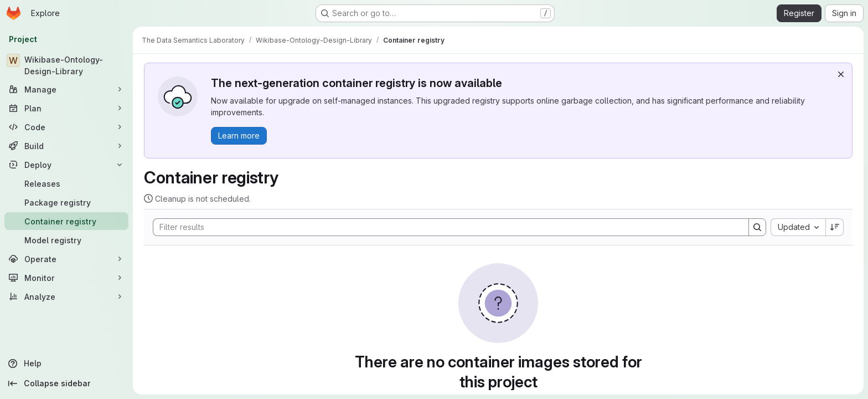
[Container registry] (66, 221)
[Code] (66, 127)
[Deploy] (66, 165)
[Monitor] (66, 278)
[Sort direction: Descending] (835, 227)
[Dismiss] (841, 74)
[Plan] (66, 108)
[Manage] (66, 89)
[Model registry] (66, 240)
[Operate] (66, 259)
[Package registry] (66, 202)
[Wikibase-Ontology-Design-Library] (66, 65)
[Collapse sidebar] (66, 383)
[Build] (66, 146)
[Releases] (66, 183)
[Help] (66, 364)
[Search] (445, 227)
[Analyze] (66, 296)
